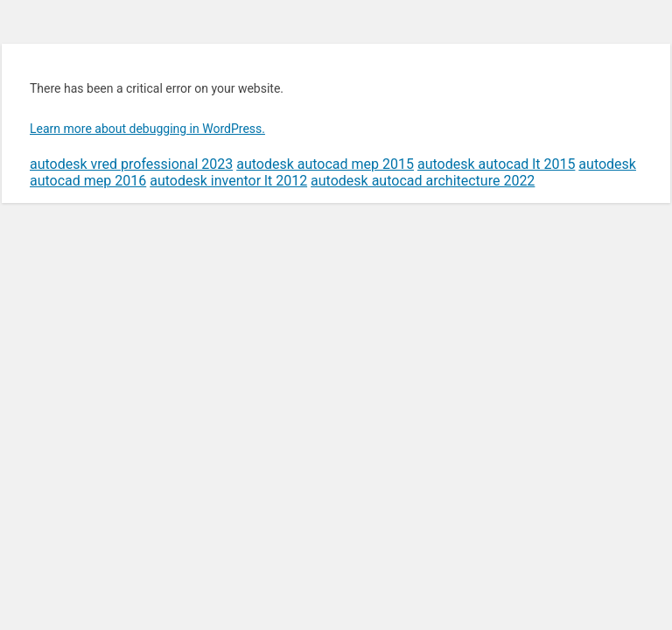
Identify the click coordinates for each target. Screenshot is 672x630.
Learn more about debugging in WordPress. (147, 129)
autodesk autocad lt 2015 (496, 164)
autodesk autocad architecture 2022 (423, 181)
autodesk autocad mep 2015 (325, 164)
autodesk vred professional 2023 (131, 164)
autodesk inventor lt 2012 (228, 181)
